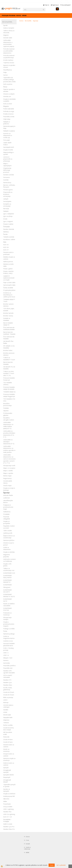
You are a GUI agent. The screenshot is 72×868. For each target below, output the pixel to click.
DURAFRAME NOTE (7, 600)
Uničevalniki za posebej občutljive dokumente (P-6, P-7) (9, 434)
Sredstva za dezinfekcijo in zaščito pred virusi (9, 295)
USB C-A (6, 655)
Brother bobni (8, 350)
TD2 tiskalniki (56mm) (7, 383)
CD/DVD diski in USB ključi (8, 706)
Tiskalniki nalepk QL (9, 392)
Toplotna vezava (9, 63)
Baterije (6, 702)
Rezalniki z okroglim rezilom (9, 419)
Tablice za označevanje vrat (9, 569)
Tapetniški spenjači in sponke (9, 785)
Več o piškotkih (61, 865)
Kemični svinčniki (9, 175)
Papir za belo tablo (9, 282)
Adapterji (6, 720)
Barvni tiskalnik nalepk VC (8, 324)
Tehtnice (6, 723)
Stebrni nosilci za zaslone (9, 764)
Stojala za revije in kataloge (9, 489)
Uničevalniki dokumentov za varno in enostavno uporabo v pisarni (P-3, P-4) (9, 459)
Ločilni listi (6, 498)
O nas (27, 840)
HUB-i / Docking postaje (8, 649)
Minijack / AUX (8, 658)
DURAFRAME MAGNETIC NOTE (9, 595)
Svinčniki (6, 180)
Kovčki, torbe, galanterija (8, 689)
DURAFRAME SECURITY (7, 591)
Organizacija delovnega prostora (7, 170)
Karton (5, 75)
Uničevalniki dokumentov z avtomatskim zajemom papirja (9, 43)
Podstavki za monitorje (7, 614)
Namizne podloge (9, 634)
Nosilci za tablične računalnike (9, 605)
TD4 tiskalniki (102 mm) (9, 400)
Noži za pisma (8, 84)
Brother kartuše (8, 313)
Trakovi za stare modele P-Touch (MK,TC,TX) (9, 373)
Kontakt (28, 844)
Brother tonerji (8, 316)
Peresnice (7, 177)
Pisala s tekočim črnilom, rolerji (8, 272)
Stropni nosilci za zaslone (9, 755)
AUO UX (6, 245)
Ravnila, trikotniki (9, 229)
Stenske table (8, 38)
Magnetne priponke (7, 556)
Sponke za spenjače (7, 790)
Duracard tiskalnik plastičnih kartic (9, 644)
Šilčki (5, 242)
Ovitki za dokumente (7, 548)
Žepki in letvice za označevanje (9, 537)
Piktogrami (7, 587)
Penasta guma (8, 190)
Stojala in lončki (8, 150)
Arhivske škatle (8, 495)
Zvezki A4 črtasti (9, 692)
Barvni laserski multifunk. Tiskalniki (9, 333)
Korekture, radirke (9, 239)
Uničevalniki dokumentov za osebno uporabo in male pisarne (9, 449)
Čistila (5, 631)
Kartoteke (7, 663)
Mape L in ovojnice (9, 468)
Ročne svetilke (8, 725)
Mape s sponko (8, 473)
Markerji (6, 232)
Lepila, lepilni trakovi (7, 144)
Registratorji (7, 478)
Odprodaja (7, 119)
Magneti (6, 35)
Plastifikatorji (7, 70)
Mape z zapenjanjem (7, 164)
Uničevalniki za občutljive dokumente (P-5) (9, 442)
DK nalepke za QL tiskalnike (9, 347)
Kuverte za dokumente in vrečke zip (8, 135)
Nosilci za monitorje (6, 750)
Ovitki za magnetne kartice (9, 637)
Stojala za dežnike (9, 552)
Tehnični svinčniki (9, 237)
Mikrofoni (6, 799)
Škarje (5, 87)
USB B (5, 700)
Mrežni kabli (7, 715)
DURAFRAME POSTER (7, 609)
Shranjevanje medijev (7, 618)
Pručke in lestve (8, 114)
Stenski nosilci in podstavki (8, 253)
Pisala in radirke (8, 224)
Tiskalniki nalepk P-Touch (9, 300)
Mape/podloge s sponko (9, 153)
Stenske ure (7, 96)
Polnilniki (6, 408)
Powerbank (7, 804)
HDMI (5, 712)
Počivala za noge (9, 111)
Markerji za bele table (8, 265)
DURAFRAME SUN (9, 573)
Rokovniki (6, 737)
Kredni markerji (8, 60)
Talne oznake (8, 530)
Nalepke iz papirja (9, 131)
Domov (21, 21)
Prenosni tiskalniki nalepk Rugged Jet (9, 395)
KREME (24, 15)
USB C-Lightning (8, 809)
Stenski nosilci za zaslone (9, 746)
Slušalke (6, 710)
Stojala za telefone (9, 794)
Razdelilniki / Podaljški (7, 820)
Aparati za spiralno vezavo (9, 66)
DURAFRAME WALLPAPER (7, 576)
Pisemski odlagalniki (7, 518)
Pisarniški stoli (8, 668)
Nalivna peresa (8, 261)
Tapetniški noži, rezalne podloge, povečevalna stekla (9, 80)
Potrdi (52, 865)
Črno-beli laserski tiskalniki (9, 338)
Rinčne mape (7, 476)
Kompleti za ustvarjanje (7, 205)
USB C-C (6, 653)
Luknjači (6, 199)
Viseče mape (7, 485)
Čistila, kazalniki (8, 288)
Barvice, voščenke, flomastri (9, 186)
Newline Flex (7, 812)
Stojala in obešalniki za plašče (9, 100)
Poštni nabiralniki (9, 109)
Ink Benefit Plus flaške (8, 342)
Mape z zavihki (8, 471)
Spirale (5, 25)
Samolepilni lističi (9, 147)
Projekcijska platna (9, 290)
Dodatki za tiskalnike (7, 319)
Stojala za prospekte (7, 522)
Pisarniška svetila (9, 117)
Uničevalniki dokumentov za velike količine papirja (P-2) (8, 425)
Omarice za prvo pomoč (9, 544)
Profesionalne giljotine (8, 414)
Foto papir (7, 140)
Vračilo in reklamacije (27, 848)
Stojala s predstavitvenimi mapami (9, 624)
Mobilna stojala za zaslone (9, 258)
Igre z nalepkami (9, 214)
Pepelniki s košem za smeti (9, 527)
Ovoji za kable (8, 807)
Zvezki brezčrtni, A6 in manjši (9, 729)
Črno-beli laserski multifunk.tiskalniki (9, 328)
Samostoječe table (9, 285)
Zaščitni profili (8, 533)
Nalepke (6, 211)
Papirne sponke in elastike (9, 90)
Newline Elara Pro (9, 829)
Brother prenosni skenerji (9, 354)
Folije (5, 72)
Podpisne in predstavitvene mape (8, 507)
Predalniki (6, 514)
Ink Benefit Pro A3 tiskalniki (9, 368)
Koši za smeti (8, 104)
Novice (19, 15)
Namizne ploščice (9, 540)
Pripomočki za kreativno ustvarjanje (8, 194)
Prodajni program (9, 15)
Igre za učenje (8, 216)
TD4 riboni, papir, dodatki (9, 309)
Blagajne (6, 106)
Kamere (6, 660)
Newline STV (7, 680)
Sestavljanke (7, 201)
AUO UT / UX (8, 817)
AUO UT (6, 250)
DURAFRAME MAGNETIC (7, 581)
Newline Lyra (7, 682)
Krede (5, 219)
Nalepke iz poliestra (7, 123)
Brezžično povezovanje (7, 404)
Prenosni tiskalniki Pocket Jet (9, 379)
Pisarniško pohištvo (9, 666)
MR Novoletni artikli (8, 733)
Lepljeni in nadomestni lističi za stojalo (9, 278)
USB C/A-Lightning (9, 814)
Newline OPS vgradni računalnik (9, 672)
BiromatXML (28, 21)
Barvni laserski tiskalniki (8, 363)
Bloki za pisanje (8, 697)
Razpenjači (7, 777)
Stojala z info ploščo (7, 565)
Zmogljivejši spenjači (7, 771)
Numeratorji (7, 182)
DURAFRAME (7, 585)
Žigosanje (6, 493)
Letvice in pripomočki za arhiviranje (8, 159)
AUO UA (6, 247)
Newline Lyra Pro (9, 827)
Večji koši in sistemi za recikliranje (9, 560)
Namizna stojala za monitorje (9, 759)
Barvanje (6, 208)
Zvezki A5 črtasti (9, 695)
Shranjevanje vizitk (9, 465)
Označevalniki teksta (8, 482)
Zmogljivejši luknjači (7, 781)
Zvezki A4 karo (8, 739)
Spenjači (6, 768)
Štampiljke (7, 227)
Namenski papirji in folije (9, 127)
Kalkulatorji (7, 512)
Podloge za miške (9, 629)
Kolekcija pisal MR (9, 796)
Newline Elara (8, 685)
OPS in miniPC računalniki (8, 676)
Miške (5, 801)
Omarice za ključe (9, 94)
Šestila (5, 234)
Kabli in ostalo (8, 824)
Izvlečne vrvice (8, 641)
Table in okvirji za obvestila (9, 32)
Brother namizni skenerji (8, 305)
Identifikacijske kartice (8, 501)
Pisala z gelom (8, 269)
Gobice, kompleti (9, 28)
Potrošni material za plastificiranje (9, 56)
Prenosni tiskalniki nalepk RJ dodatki (9, 388)
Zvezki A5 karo (8, 742)
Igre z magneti (8, 221)
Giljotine (6, 411)
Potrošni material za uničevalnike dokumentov (9, 51)
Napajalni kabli (8, 717)
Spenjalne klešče (9, 775)
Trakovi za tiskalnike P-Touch (9, 359)
